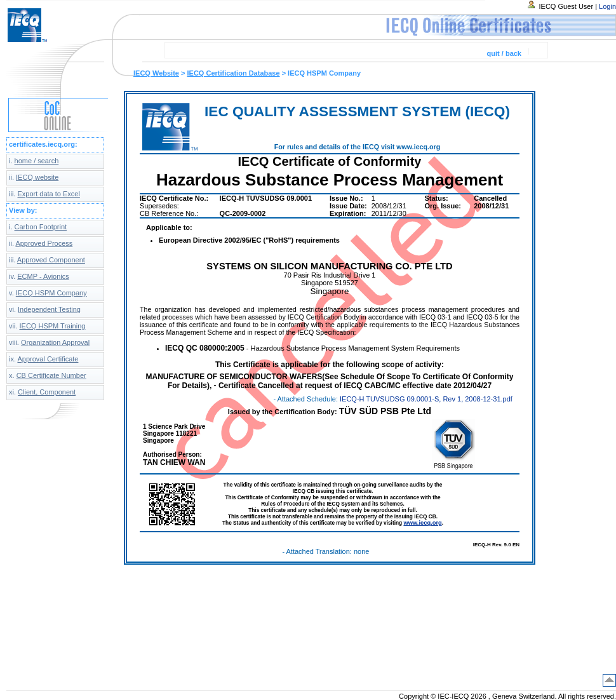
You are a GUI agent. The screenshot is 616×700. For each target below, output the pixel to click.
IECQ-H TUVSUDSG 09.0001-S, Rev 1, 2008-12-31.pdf (426, 399)
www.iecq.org (422, 523)
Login (607, 6)
